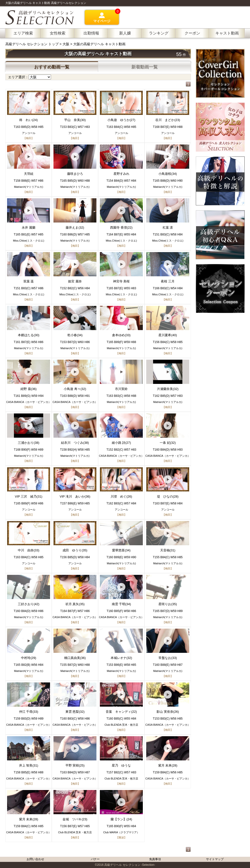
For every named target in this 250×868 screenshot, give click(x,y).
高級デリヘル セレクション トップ (32, 44)
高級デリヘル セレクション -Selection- (130, 865)
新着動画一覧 (145, 67)
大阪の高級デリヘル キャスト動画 (99, 44)
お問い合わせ (35, 859)
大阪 (66, 44)
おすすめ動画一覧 (52, 67)
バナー (95, 859)
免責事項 (155, 859)
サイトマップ (215, 859)
